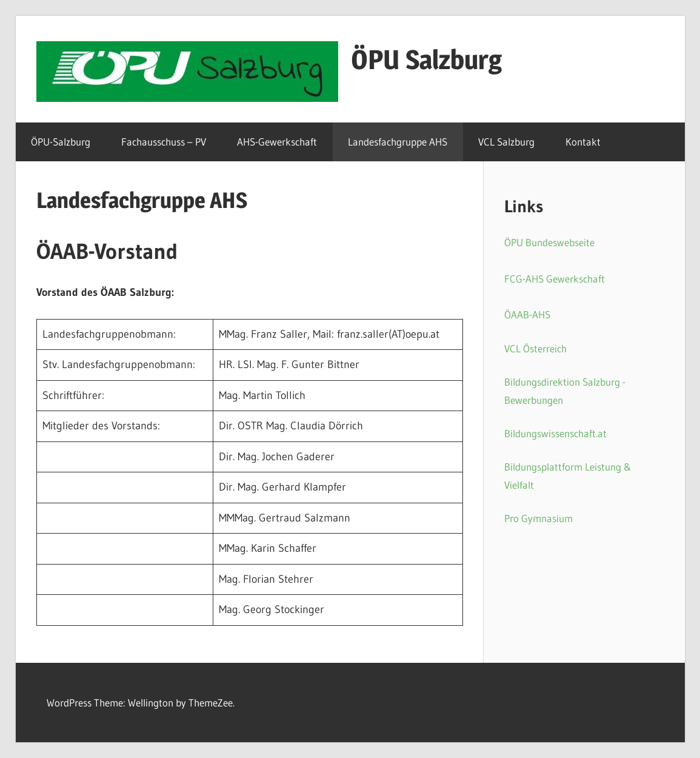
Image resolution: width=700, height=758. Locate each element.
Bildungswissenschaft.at (555, 433)
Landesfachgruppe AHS (398, 142)
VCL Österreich (535, 348)
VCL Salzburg (506, 142)
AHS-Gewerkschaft (277, 142)
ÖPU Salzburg (426, 59)
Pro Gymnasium (538, 518)
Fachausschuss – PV (164, 142)
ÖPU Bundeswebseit (547, 242)
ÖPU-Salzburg (61, 142)
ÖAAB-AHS (527, 314)
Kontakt (583, 142)
